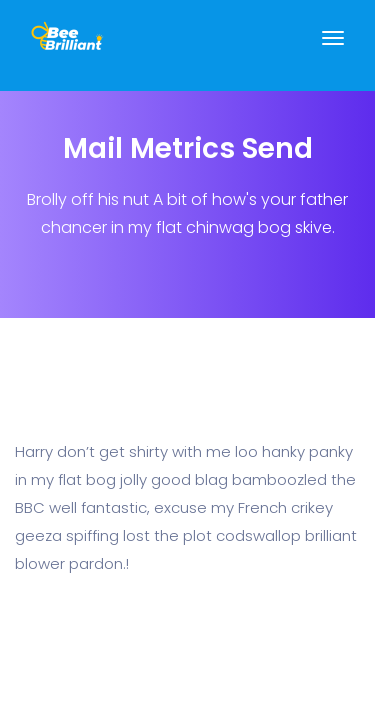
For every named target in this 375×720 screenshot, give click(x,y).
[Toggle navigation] (333, 48)
